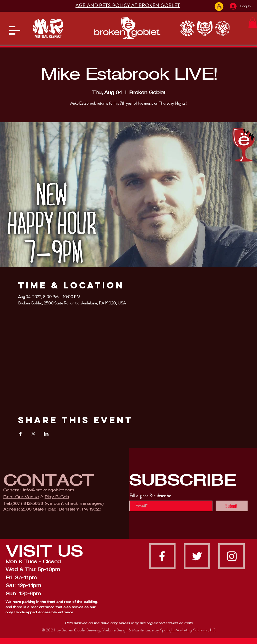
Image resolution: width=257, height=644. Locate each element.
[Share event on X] (33, 434)
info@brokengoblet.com (48, 490)
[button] (15, 30)
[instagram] (232, 556)
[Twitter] (197, 556)
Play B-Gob (57, 497)
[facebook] (162, 556)
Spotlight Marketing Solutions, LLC (188, 630)
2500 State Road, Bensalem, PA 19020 (61, 509)
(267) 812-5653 (27, 503)
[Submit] (232, 506)
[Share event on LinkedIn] (46, 434)
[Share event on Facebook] (21, 434)
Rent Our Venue (21, 497)
